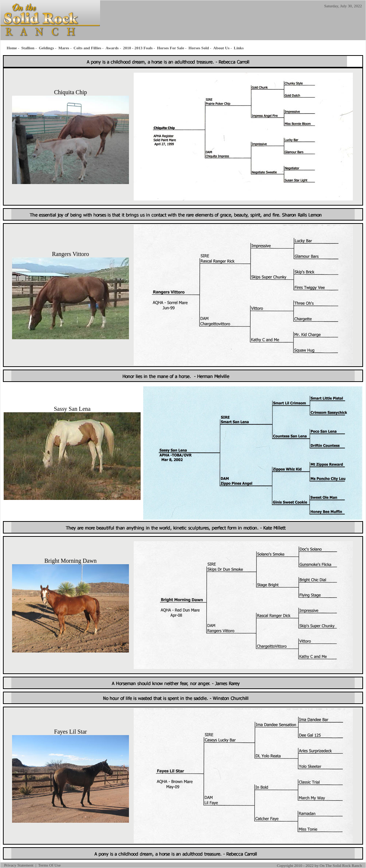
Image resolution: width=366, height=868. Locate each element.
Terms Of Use (49, 865)
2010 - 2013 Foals (138, 48)
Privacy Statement (19, 865)
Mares (64, 48)
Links (239, 48)
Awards (112, 48)
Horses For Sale (171, 48)
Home (12, 48)
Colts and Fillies (87, 48)
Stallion (28, 48)
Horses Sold (199, 48)
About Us (221, 48)
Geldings (46, 48)
